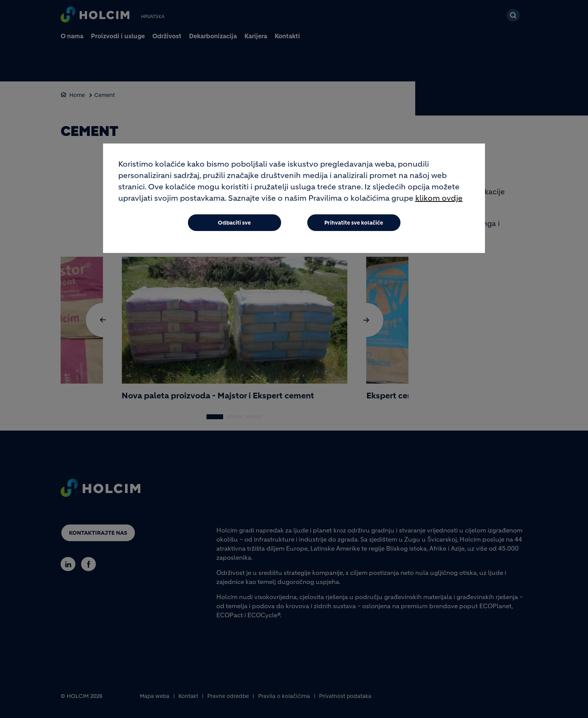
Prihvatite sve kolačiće (354, 223)
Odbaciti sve (234, 223)
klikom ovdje (439, 198)
